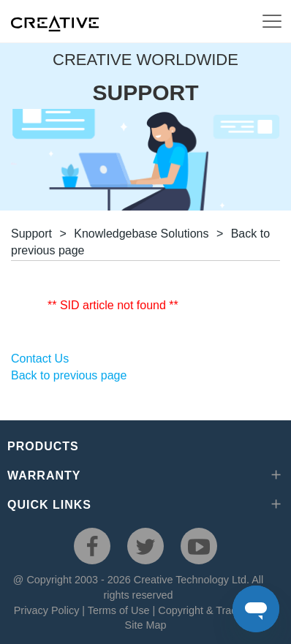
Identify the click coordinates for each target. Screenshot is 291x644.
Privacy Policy (47, 610)
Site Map (146, 625)
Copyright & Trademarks (215, 610)
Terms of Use (119, 610)
